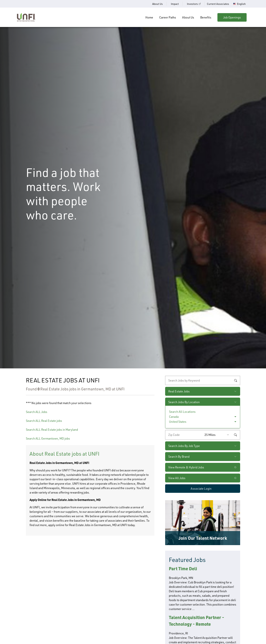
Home (149, 17)
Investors (192, 4)
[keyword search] (203, 380)
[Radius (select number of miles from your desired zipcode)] (218, 435)
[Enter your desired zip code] (184, 435)
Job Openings (232, 17)
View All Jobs (177, 478)
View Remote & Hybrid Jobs (186, 467)
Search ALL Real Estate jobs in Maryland (52, 430)
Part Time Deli (183, 568)
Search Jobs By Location (184, 402)
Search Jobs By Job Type (184, 446)
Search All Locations (182, 412)
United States (178, 422)
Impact (175, 4)
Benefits (206, 17)
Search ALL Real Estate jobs (44, 421)
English (241, 4)
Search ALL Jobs (37, 412)
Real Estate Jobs (179, 391)
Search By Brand (179, 457)
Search (236, 380)
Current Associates (218, 4)
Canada (174, 417)
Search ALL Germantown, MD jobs (48, 438)
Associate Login (201, 489)
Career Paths (168, 17)
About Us (157, 4)
